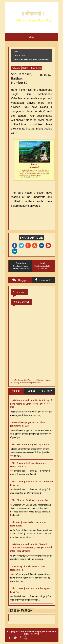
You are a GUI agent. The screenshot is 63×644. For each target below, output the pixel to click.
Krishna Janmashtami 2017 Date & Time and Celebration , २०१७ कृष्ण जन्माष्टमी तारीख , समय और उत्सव (31, 548)
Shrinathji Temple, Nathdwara (39, 632)
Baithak (26, 68)
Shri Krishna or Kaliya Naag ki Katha (31, 444)
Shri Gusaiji (20, 55)
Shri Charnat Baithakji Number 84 (30, 500)
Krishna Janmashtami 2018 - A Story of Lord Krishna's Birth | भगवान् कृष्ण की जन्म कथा (31, 404)
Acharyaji (16, 68)
